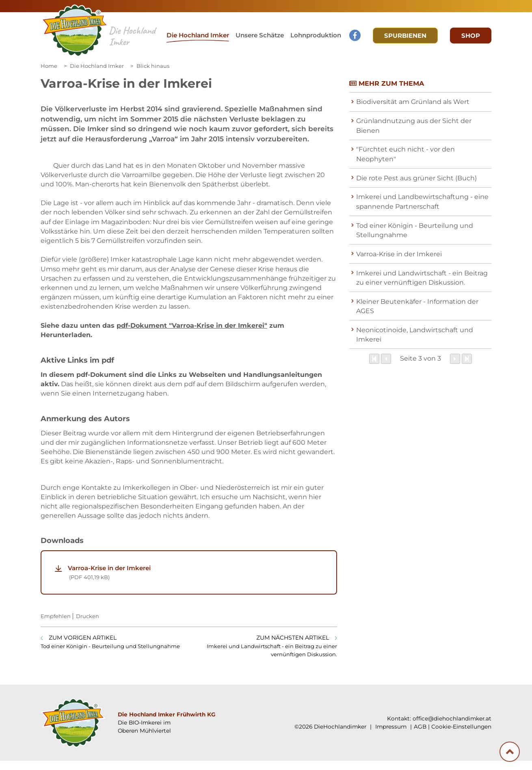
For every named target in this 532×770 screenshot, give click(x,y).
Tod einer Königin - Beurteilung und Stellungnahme (415, 230)
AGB (420, 736)
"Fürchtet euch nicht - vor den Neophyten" (405, 154)
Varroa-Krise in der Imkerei (196, 582)
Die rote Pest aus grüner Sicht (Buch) (416, 178)
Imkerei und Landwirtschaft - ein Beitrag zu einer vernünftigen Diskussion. (422, 278)
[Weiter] (455, 359)
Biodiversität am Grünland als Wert (413, 102)
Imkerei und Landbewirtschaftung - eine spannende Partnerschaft (422, 201)
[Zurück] (386, 359)
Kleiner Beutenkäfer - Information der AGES (417, 306)
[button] (260, 36)
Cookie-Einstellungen (461, 736)
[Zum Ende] (467, 359)
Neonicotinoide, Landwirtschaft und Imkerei (415, 335)
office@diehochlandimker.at (452, 728)
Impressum (390, 736)
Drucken (88, 625)
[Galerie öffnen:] (76, 182)
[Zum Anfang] (374, 359)
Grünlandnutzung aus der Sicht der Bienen (414, 125)
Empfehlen (56, 625)
